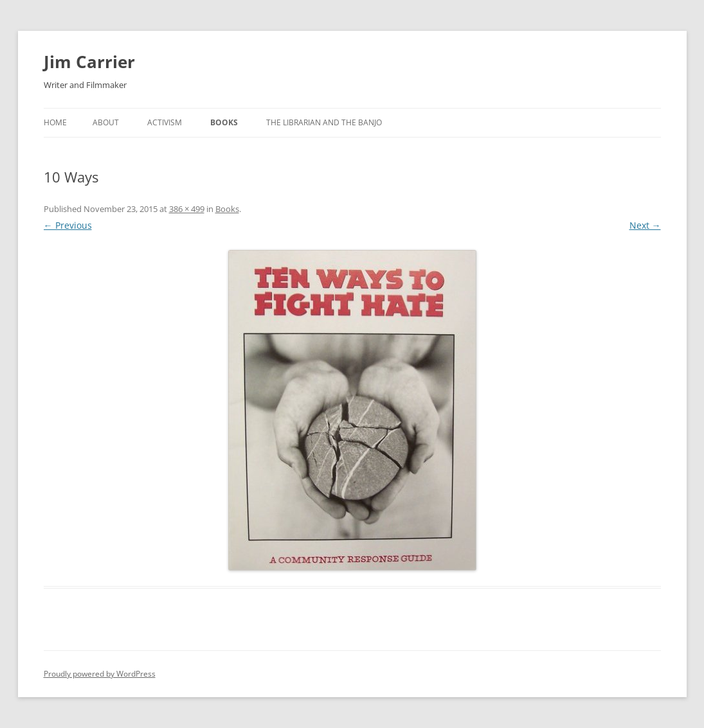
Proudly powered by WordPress (100, 674)
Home (55, 122)
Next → (645, 225)
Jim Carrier (89, 62)
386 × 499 (187, 209)
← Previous (68, 225)
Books (224, 122)
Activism (165, 122)
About (106, 122)
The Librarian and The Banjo (324, 122)
